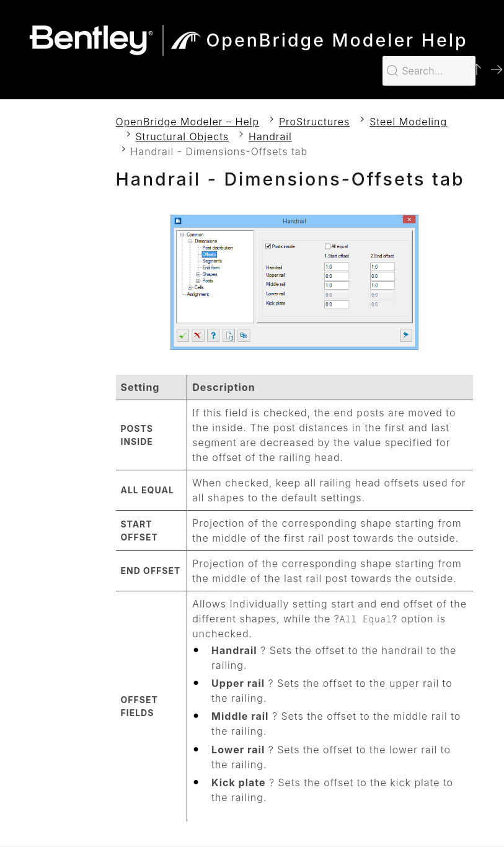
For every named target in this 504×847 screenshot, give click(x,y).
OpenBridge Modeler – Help (188, 122)
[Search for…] (429, 71)
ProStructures (314, 122)
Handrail (270, 137)
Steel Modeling (408, 122)
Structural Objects (183, 137)
